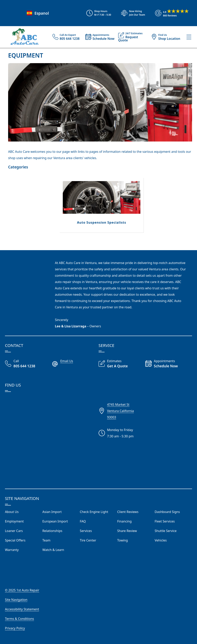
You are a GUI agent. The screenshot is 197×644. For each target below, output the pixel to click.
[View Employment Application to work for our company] (131, 13)
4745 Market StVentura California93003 (120, 411)
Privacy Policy (15, 628)
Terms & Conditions (20, 619)
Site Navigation (16, 600)
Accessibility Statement (22, 609)
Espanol (37, 13)
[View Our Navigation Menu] (189, 37)
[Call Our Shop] (28, 364)
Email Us (67, 361)
